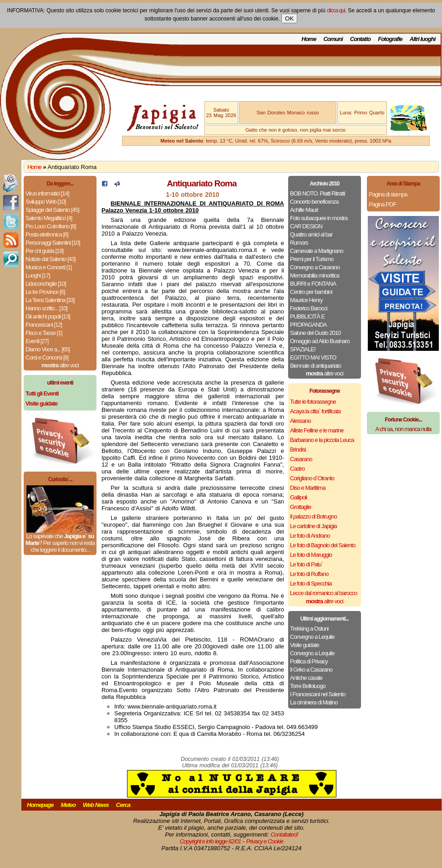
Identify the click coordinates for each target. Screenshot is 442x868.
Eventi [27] (37, 341)
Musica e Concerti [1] (48, 267)
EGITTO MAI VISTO (313, 357)
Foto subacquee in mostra (319, 218)
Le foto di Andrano (310, 536)
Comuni (333, 39)
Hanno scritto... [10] (46, 308)
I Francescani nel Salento (318, 694)
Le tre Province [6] (45, 292)
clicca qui (336, 10)
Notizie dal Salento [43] (51, 259)
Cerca (123, 805)
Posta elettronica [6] (47, 234)
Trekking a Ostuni (309, 629)
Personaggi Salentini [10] (53, 243)
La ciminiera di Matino (314, 702)
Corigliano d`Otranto (312, 478)
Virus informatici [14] (47, 193)
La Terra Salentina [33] (50, 300)
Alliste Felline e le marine (317, 430)
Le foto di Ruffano (309, 574)
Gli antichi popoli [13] (48, 316)
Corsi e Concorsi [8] (47, 357)
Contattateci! (284, 835)
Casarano (301, 459)
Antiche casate (306, 678)
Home (309, 39)
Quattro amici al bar (311, 234)
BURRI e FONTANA (313, 284)
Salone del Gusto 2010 (315, 333)
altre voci (60, 365)
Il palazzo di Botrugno (313, 516)
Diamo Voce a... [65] (48, 349)
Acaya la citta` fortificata (315, 411)
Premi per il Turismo (312, 259)
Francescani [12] (44, 325)
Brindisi (298, 449)
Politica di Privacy (309, 661)
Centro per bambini (311, 292)
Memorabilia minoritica (315, 275)
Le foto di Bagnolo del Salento (323, 545)
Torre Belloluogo (308, 686)
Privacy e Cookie (265, 841)
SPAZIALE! (303, 349)
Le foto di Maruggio (311, 555)
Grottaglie (300, 507)
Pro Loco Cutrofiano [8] (51, 226)
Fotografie (390, 39)
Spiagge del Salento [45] (52, 210)
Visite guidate (305, 645)
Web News (96, 805)
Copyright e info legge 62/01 (211, 841)
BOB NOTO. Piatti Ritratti (318, 193)
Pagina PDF (382, 204)
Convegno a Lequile (312, 637)
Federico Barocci (309, 308)
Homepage (40, 805)
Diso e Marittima (308, 488)
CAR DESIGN (306, 226)
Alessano (300, 421)
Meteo (68, 805)
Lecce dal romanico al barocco (323, 593)
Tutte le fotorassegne (313, 402)
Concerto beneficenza (314, 202)
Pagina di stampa (388, 194)
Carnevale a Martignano (317, 251)
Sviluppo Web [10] (46, 202)
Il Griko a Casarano (311, 670)
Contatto (360, 39)
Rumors (299, 243)
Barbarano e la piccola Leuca (322, 440)
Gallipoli (298, 497)
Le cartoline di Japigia (313, 526)
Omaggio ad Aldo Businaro (320, 341)
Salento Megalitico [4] (49, 218)
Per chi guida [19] (44, 251)
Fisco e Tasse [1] (44, 333)
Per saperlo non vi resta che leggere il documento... (62, 546)
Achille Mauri (304, 210)
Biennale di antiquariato (315, 366)
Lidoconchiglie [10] (46, 284)
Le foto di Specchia (311, 583)
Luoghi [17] (38, 275)
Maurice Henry (306, 300)
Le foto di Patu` (306, 564)
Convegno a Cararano (315, 267)
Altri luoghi (423, 39)
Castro (297, 469)
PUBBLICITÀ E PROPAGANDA (308, 321)
